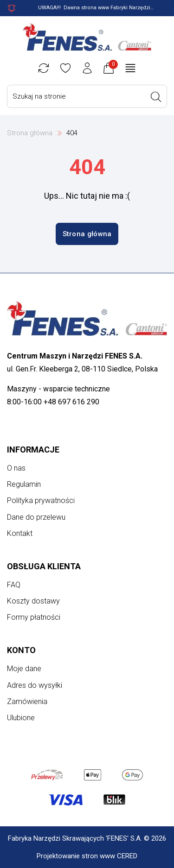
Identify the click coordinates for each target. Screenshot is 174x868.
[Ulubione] (65, 68)
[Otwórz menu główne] (130, 68)
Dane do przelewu (36, 517)
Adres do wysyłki (35, 685)
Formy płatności (34, 617)
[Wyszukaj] (156, 97)
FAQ (14, 585)
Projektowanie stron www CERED (87, 856)
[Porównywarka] (44, 68)
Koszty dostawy (33, 601)
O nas (16, 468)
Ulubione (21, 718)
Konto (21, 650)
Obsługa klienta (44, 566)
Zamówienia (27, 701)
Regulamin (24, 484)
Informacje (33, 450)
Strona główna (30, 133)
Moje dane (24, 669)
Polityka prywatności (41, 500)
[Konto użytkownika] (87, 68)
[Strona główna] (87, 37)
